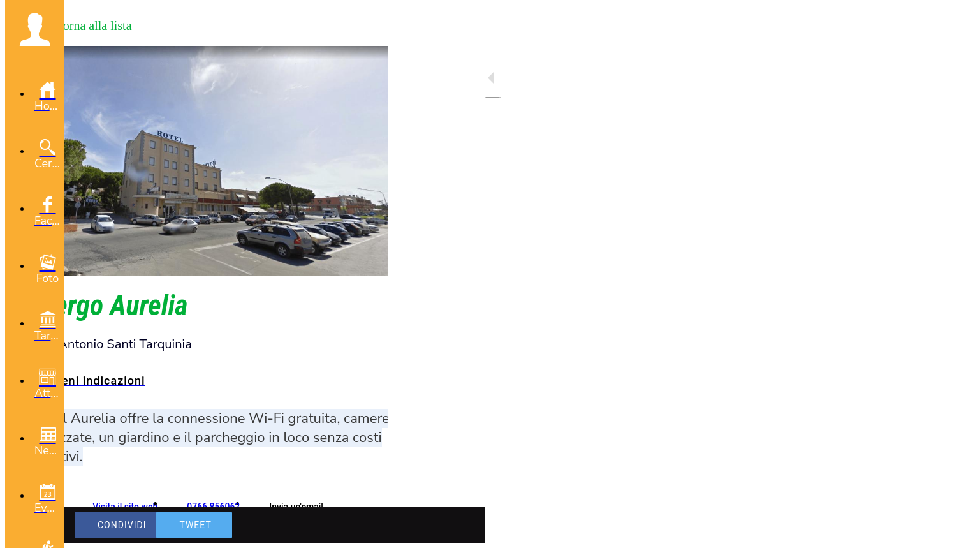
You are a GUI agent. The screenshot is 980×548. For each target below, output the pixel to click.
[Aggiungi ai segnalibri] (332, 525)
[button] (35, 29)
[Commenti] (362, 525)
